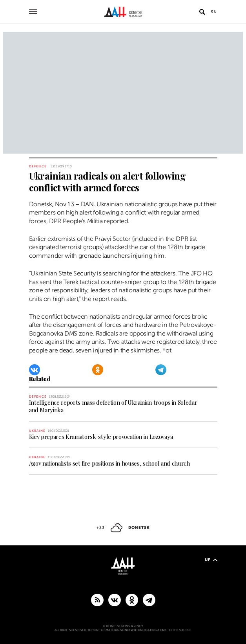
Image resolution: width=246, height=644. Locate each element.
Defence (38, 166)
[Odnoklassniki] (98, 370)
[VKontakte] (35, 370)
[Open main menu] (33, 12)
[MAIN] (149, 600)
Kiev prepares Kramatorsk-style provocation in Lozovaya (101, 437)
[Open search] (202, 12)
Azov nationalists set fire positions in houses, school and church (109, 463)
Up (211, 560)
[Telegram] (161, 370)
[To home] (123, 12)
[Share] (20, 190)
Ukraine (37, 431)
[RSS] (97, 600)
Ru (214, 11)
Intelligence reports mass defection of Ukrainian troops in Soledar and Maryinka (113, 406)
